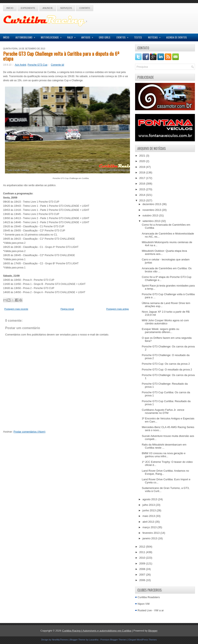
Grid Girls (105, 37)
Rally (73, 36)
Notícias (156, 36)
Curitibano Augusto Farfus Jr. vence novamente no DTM (163, 411)
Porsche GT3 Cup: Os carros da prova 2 (166, 364)
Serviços (66, 8)
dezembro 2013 (152, 204)
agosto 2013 (150, 499)
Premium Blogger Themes (114, 640)
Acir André (21, 65)
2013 (143, 200)
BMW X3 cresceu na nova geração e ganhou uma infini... (164, 455)
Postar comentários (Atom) (30, 432)
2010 (143, 558)
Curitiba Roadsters (149, 597)
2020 (143, 161)
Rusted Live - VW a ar (151, 610)
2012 (143, 547)
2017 (143, 178)
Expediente (28, 8)
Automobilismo (27, 36)
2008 (143, 569)
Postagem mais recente (16, 309)
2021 (143, 156)
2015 (143, 189)
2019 (143, 167)
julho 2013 (149, 505)
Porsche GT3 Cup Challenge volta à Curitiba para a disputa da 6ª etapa (61, 56)
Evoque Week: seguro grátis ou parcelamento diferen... (160, 331)
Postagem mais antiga (117, 309)
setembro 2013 (152, 221)
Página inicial (67, 309)
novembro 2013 (152, 210)
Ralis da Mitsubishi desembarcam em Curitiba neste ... (164, 446)
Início (10, 8)
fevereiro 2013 (151, 533)
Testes (138, 37)
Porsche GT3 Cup (38, 65)
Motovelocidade (52, 36)
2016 (143, 184)
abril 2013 (149, 522)
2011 (143, 552)
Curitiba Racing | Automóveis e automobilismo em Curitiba (97, 631)
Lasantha (94, 640)
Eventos (124, 36)
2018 (143, 172)
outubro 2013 (151, 215)
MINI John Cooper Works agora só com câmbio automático (165, 322)
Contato (85, 8)
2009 (143, 563)
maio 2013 (149, 516)
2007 (143, 575)
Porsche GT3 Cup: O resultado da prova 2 (167, 370)
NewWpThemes (60, 640)
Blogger (153, 631)
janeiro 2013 (150, 538)
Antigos (88, 36)
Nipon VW (144, 604)
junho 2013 (150, 510)
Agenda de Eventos (177, 37)
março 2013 (150, 527)
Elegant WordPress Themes (143, 640)
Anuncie (48, 8)
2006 (143, 580)
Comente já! (57, 65)
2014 (143, 195)
